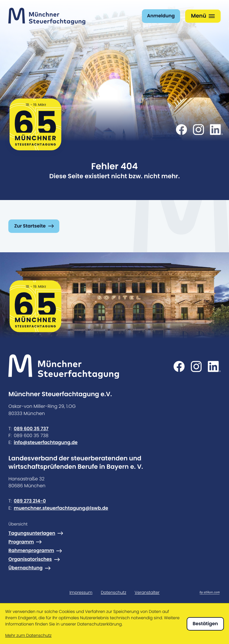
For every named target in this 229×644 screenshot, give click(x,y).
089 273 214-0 (30, 501)
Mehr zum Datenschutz (28, 635)
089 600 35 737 (31, 429)
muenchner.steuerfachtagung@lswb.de (61, 508)
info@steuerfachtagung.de (46, 442)
